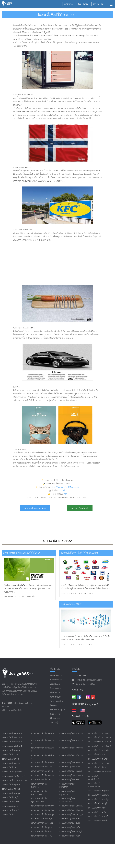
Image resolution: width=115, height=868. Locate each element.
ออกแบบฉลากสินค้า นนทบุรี (42, 832)
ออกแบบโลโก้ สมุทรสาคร (12, 772)
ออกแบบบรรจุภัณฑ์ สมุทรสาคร (67, 785)
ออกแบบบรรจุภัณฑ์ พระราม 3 (71, 742)
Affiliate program (58, 710)
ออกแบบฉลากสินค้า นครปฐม (43, 814)
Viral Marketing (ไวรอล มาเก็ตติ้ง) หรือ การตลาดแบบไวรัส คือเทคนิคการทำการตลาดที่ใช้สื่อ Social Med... (86, 638)
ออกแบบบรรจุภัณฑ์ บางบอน (71, 775)
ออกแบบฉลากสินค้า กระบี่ (41, 836)
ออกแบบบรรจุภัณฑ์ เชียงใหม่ (71, 810)
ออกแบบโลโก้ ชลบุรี (10, 798)
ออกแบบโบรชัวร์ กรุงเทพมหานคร (95, 785)
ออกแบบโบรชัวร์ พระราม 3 (100, 738)
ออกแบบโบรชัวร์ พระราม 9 (100, 746)
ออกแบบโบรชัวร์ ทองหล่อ (99, 750)
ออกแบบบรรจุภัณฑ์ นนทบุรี (71, 832)
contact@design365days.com (88, 680)
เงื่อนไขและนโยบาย (58, 701)
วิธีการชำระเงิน (56, 680)
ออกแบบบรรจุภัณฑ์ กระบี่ (70, 836)
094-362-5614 (80, 676)
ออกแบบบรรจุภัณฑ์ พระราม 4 (71, 749)
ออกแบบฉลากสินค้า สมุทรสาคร (39, 785)
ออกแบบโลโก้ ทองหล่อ (11, 750)
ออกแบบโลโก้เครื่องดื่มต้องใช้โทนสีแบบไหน (79, 553)
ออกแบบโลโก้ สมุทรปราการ (13, 776)
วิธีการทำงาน (55, 718)
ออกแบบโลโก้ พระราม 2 (12, 733)
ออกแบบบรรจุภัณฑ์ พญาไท (71, 771)
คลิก (65, 491)
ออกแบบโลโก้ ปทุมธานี (11, 785)
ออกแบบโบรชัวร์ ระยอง (98, 808)
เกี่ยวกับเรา (56, 669)
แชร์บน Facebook (80, 508)
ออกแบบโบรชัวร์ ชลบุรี (97, 804)
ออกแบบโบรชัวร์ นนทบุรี (98, 816)
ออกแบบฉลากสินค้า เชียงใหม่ (43, 810)
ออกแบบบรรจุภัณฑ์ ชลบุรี (70, 819)
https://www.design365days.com (65, 487)
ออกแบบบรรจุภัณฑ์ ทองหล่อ (71, 763)
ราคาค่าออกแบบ (56, 676)
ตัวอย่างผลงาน (56, 688)
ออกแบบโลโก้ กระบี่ (10, 815)
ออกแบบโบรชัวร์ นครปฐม (99, 799)
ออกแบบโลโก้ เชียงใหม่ (11, 789)
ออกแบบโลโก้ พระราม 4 (12, 742)
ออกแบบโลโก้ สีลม (9, 768)
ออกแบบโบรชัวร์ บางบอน (99, 763)
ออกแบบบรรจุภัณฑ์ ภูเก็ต (70, 827)
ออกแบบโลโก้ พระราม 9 (12, 746)
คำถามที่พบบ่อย (56, 697)
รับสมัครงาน (55, 714)
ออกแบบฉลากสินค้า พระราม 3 (43, 742)
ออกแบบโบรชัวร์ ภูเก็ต (97, 812)
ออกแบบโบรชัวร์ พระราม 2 (100, 733)
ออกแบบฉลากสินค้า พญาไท (42, 771)
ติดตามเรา (77, 690)
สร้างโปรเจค (55, 693)
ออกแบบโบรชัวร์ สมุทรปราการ (95, 778)
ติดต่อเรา (53, 706)
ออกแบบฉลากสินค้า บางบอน (43, 775)
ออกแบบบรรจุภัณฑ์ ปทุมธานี (71, 806)
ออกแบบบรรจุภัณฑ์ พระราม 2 (71, 735)
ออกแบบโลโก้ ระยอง (10, 802)
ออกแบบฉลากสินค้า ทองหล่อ (43, 763)
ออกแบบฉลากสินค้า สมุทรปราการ (39, 793)
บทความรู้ (54, 723)
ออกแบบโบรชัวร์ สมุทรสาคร (100, 772)
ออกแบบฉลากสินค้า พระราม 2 (43, 735)
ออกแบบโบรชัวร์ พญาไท (98, 759)
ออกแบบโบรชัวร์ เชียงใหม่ (99, 795)
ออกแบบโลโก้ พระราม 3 (12, 738)
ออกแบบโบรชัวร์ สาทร (97, 755)
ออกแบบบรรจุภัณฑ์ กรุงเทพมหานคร (67, 800)
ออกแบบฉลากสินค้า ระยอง (42, 823)
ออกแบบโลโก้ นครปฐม (11, 793)
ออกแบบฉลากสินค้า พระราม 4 (43, 749)
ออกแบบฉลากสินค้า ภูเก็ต (41, 827)
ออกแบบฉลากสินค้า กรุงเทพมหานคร (39, 800)
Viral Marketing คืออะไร (72, 604)
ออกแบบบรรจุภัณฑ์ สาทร (70, 767)
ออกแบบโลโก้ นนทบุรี (11, 810)
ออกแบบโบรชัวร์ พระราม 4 (100, 742)
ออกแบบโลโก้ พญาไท (11, 759)
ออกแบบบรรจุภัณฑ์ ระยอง (70, 823)
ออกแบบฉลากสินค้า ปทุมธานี (43, 806)
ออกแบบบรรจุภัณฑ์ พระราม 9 (71, 757)
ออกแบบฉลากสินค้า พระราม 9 (43, 757)
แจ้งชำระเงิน (55, 684)
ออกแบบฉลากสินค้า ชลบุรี (41, 819)
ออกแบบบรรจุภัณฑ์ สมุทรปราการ (67, 793)
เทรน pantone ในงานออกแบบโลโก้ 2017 (22, 553)
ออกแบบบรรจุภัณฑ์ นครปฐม (71, 814)
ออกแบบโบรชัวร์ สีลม (97, 768)
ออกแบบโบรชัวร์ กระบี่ (97, 821)
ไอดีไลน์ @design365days (86, 684)
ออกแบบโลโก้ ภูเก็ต (10, 806)
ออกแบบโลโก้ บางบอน (11, 763)
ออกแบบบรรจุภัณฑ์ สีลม (69, 780)
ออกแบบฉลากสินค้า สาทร (41, 767)
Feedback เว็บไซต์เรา (80, 716)
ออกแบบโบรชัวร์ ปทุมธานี (99, 791)
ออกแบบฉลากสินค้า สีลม (41, 780)
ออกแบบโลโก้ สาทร (10, 755)
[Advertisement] (44, 263)
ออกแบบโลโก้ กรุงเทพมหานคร (14, 780)
